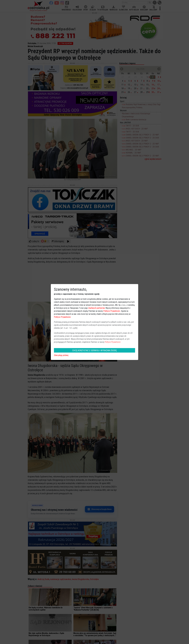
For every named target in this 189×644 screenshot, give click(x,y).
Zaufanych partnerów (96, 308)
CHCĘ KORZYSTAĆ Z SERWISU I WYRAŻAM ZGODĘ (94, 350)
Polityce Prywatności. (113, 342)
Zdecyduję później (61, 355)
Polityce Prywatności (112, 311)
